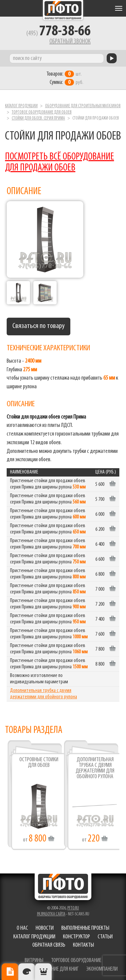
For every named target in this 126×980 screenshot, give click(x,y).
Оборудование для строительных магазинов (83, 106)
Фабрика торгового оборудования (63, 10)
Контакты (83, 945)
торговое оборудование (76, 961)
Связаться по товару (38, 326)
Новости (45, 928)
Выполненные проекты (85, 928)
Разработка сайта (51, 914)
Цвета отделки (27, 972)
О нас (22, 928)
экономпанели (102, 969)
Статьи (105, 937)
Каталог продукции (21, 106)
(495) (58, 34)
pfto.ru (73, 908)
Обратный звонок (70, 42)
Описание (10, 972)
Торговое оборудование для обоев (42, 112)
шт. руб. (65, 78)
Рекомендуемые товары (43, 972)
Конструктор (76, 937)
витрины (34, 961)
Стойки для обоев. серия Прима (38, 118)
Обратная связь (49, 945)
